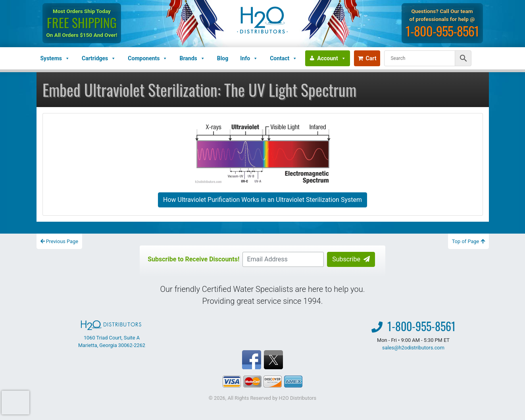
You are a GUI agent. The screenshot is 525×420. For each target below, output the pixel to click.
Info (249, 58)
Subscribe (351, 259)
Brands (192, 58)
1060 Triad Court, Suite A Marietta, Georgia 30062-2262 (112, 334)
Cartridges (99, 58)
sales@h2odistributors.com (413, 348)
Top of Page (468, 241)
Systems (55, 58)
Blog (223, 58)
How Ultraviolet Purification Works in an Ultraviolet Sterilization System (262, 200)
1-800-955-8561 (442, 31)
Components (148, 58)
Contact (284, 58)
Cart (367, 58)
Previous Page (60, 241)
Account (331, 58)
